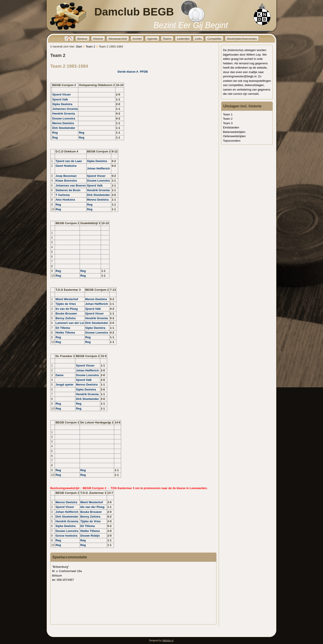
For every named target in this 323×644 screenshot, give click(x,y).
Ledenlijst (183, 39)
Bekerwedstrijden (234, 132)
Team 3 (228, 123)
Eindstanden (231, 127)
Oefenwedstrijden (234, 136)
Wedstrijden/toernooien (242, 39)
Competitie (214, 39)
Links (198, 39)
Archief (137, 39)
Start (79, 47)
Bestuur (82, 39)
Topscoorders (232, 141)
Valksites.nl (168, 641)
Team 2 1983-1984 (69, 66)
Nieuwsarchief (118, 39)
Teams (167, 39)
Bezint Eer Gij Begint (191, 25)
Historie (98, 39)
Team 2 (91, 47)
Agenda (152, 39)
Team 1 (228, 114)
